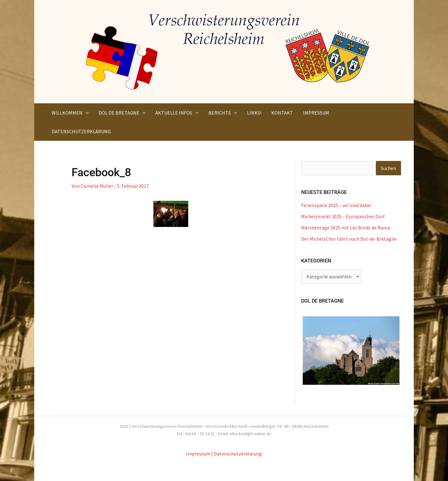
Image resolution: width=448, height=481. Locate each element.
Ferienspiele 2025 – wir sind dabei (336, 205)
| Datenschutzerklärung (237, 454)
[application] (86, 113)
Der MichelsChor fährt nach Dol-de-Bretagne (349, 239)
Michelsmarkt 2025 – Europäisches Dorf (343, 216)
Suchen (388, 168)
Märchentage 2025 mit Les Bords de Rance (346, 228)
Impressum (198, 454)
